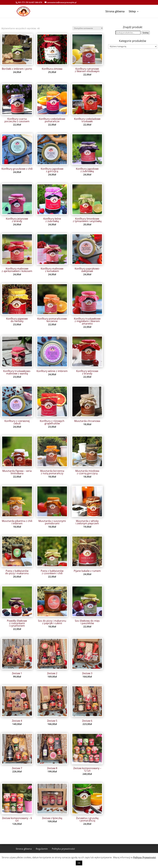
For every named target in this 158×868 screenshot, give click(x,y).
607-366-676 (37, 2)
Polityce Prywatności (144, 857)
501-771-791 (23, 2)
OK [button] (79, 863)
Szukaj (146, 33)
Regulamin (42, 849)
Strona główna (115, 11)
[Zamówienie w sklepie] (88, 28)
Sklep (132, 11)
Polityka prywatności (63, 849)
